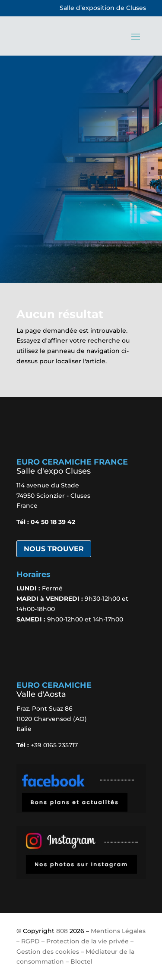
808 (62, 931)
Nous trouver (54, 549)
